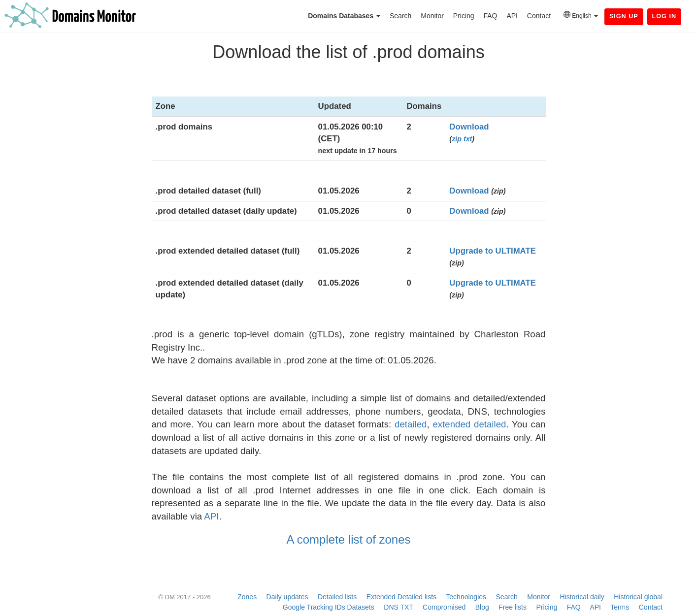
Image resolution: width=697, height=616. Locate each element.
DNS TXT (398, 607)
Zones (247, 597)
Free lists (513, 607)
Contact (539, 16)
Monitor (432, 16)
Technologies (466, 597)
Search (400, 16)
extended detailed (469, 424)
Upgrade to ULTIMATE (493, 251)
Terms (620, 607)
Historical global (638, 597)
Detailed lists (337, 597)
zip (457, 139)
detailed (411, 424)
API (512, 16)
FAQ (490, 16)
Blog (482, 607)
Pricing (464, 16)
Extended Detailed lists (401, 597)
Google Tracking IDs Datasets (329, 607)
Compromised (444, 607)
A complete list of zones (348, 539)
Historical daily (582, 597)
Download (469, 127)
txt (468, 139)
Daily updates (287, 597)
